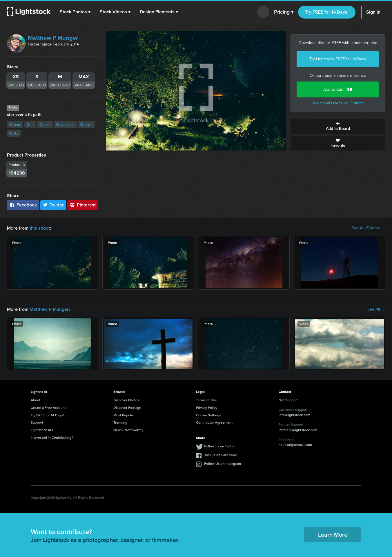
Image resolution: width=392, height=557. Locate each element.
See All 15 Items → (368, 228)
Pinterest (83, 205)
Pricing (284, 12)
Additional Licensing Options (338, 103)
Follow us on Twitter (220, 446)
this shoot (40, 228)
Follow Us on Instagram (223, 463)
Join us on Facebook (220, 455)
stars (15, 125)
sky (14, 133)
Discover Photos (126, 400)
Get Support (288, 400)
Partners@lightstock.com (298, 430)
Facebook (23, 205)
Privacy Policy (207, 408)
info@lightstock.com (294, 415)
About (36, 400)
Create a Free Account (48, 408)
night (86, 125)
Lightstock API (42, 430)
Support (37, 422)
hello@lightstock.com (295, 445)
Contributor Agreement (214, 422)
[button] (75, 12)
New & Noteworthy (128, 430)
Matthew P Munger (53, 38)
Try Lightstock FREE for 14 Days (338, 59)
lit (30, 125)
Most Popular (124, 415)
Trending (120, 422)
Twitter (53, 205)
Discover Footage (127, 408)
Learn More (333, 535)
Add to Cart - (338, 89)
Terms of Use (206, 400)
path (45, 125)
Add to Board (338, 126)
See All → (376, 309)
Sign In (373, 12)
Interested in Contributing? (52, 437)
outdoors (65, 125)
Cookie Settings (208, 415)
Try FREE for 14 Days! (327, 12)
